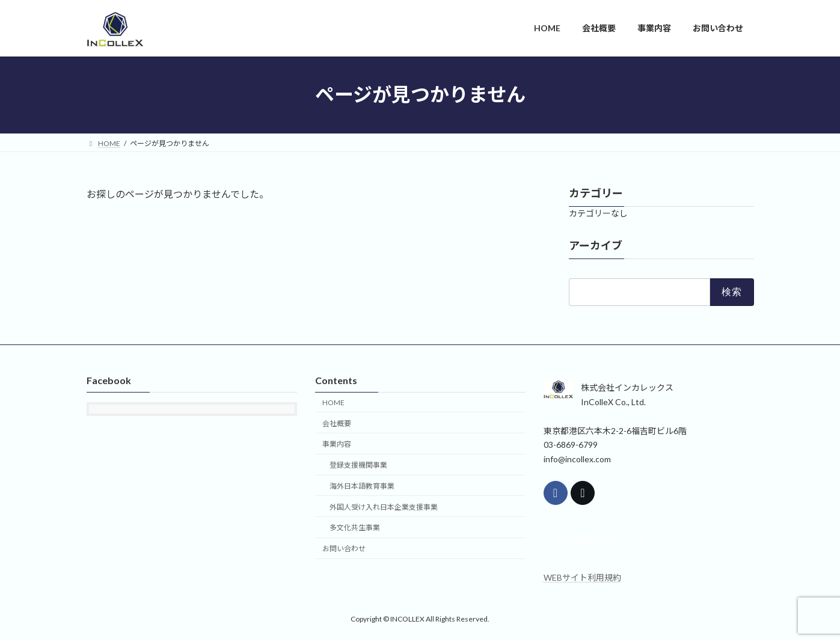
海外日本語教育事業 (362, 485)
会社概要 (337, 423)
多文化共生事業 (355, 527)
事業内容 (337, 444)
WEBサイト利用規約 (582, 579)
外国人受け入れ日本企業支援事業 (384, 506)
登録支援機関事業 (358, 465)
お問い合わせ (344, 549)
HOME (333, 402)
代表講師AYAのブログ (605, 541)
